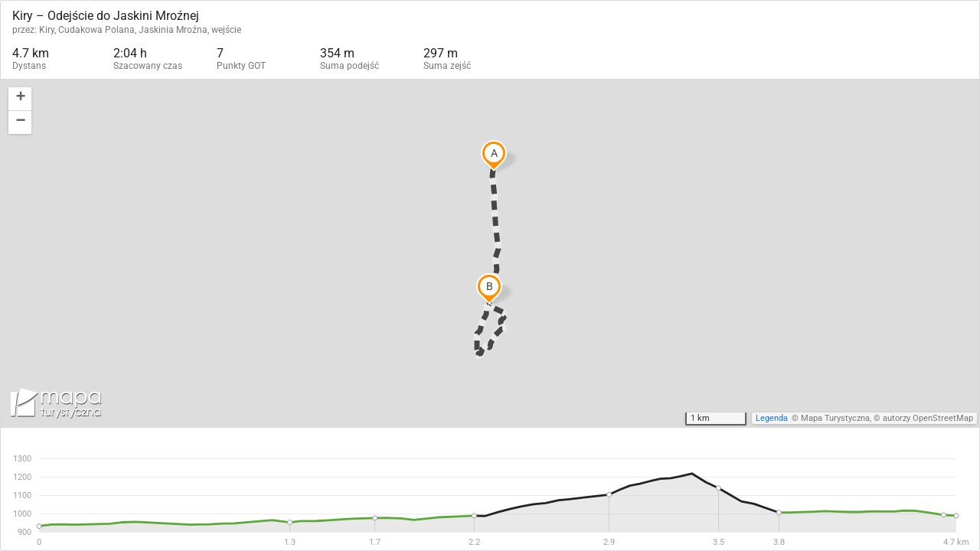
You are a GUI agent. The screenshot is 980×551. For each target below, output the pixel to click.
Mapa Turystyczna (835, 418)
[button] (20, 99)
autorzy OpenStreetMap (928, 418)
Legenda (772, 418)
